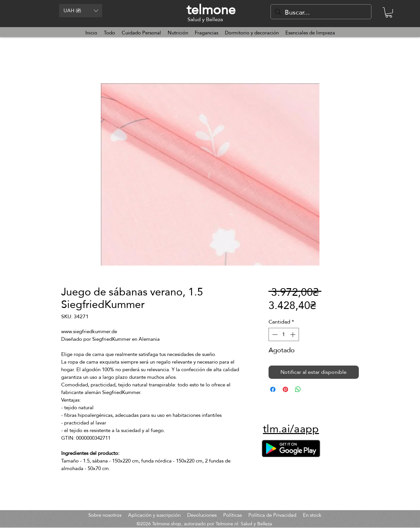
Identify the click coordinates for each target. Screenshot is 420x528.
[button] (81, 11)
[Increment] (293, 334)
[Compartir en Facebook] (273, 389)
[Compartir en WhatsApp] (298, 389)
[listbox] (81, 11)
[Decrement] (274, 334)
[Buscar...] (321, 12)
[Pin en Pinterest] (285, 389)
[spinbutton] (284, 334)
